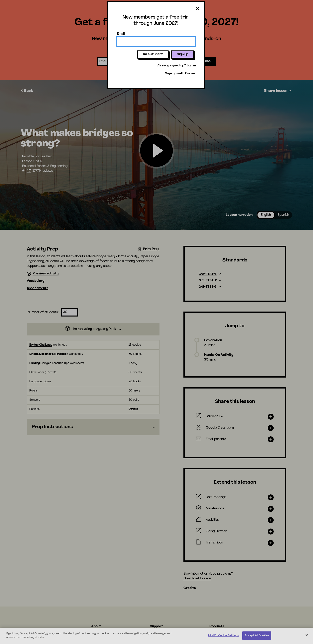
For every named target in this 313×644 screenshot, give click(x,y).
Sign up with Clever (180, 74)
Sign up (183, 54)
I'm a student (153, 54)
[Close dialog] (197, 9)
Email (121, 34)
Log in (191, 66)
